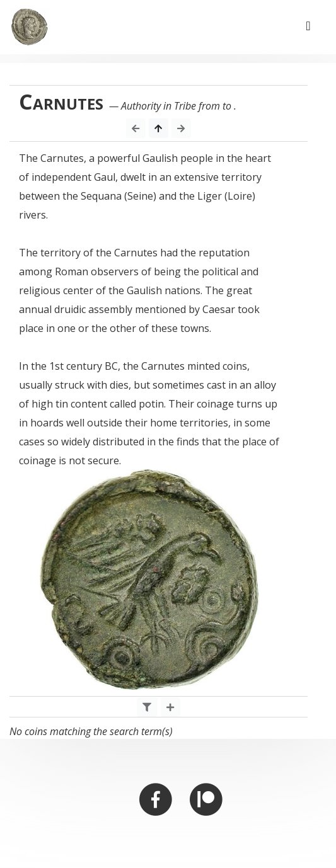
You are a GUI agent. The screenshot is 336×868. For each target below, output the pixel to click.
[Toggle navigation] (308, 27)
